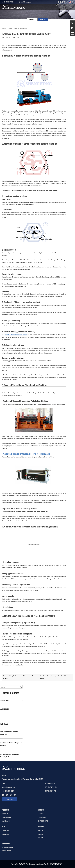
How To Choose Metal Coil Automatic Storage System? (10, 755)
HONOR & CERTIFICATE (43, 821)
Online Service (10, 799)
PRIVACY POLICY (41, 831)
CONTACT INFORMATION (7, 847)
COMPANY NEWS (32, 20)
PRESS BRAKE (5, 814)
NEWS (14, 29)
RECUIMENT (40, 834)
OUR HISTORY (41, 814)
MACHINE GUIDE (43, 20)
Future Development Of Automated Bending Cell (9, 733)
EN (71, 2)
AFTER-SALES (41, 838)
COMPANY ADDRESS (6, 851)
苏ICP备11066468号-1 (57, 864)
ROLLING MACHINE (6, 821)
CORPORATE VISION (42, 817)
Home (9, 29)
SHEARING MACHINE (7, 817)
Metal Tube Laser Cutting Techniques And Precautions (11, 744)
